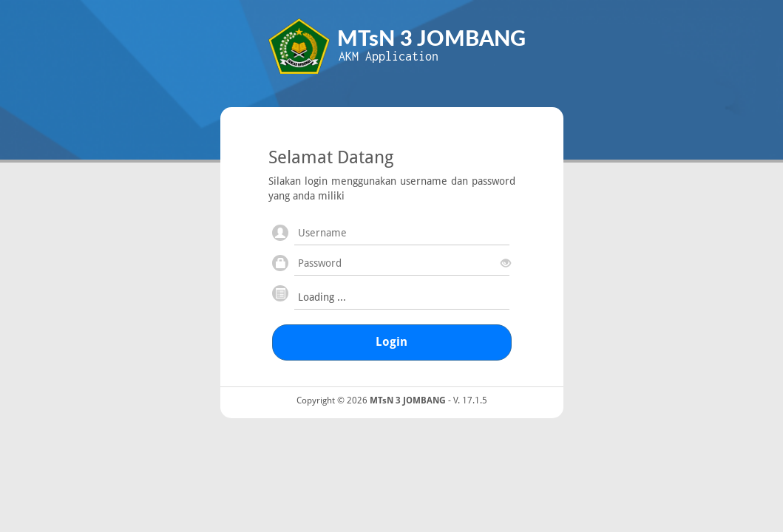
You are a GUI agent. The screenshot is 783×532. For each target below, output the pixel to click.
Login (391, 342)
